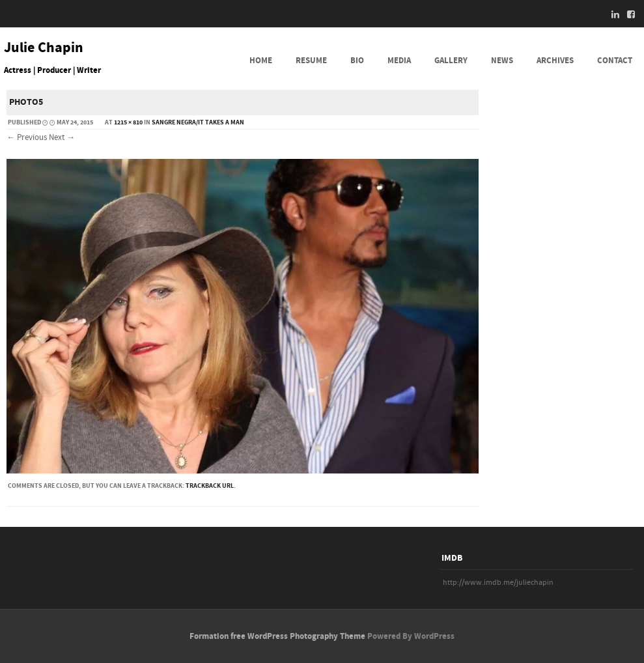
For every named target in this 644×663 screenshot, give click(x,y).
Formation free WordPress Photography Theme (277, 636)
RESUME (311, 61)
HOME (261, 61)
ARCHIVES (555, 61)
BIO (357, 61)
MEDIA (399, 61)
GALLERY (451, 61)
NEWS (502, 61)
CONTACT (615, 61)
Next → (62, 137)
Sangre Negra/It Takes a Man (198, 122)
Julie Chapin (44, 48)
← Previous (27, 137)
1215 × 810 (128, 122)
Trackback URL (210, 486)
